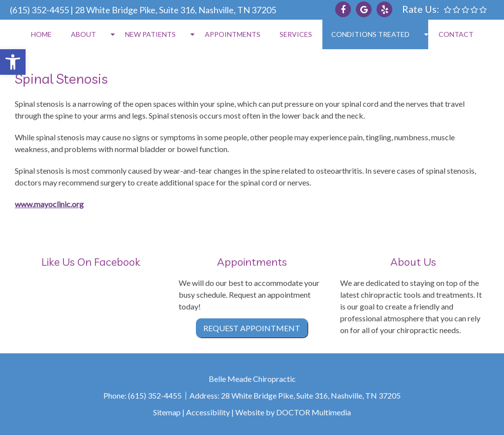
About (83, 34)
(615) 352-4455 (39, 10)
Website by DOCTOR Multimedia (293, 412)
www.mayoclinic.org (49, 204)
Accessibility (208, 412)
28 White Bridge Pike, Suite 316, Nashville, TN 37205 (175, 10)
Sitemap (167, 412)
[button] (13, 62)
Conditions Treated (370, 34)
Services (296, 34)
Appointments (233, 34)
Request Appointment (252, 328)
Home (41, 34)
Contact (456, 34)
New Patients (150, 34)
